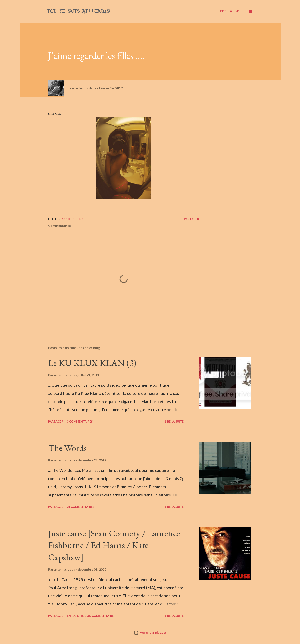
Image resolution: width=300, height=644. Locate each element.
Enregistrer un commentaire (90, 616)
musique (69, 219)
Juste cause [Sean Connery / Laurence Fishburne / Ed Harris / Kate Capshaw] (114, 545)
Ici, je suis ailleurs (79, 11)
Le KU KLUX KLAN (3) (92, 363)
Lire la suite (174, 421)
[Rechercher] (230, 11)
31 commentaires (81, 507)
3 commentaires (80, 421)
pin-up (81, 219)
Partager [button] (192, 219)
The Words (67, 448)
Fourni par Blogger (150, 632)
